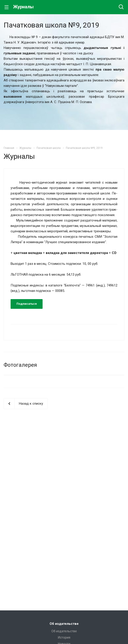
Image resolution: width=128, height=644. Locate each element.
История (64, 637)
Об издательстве (64, 624)
